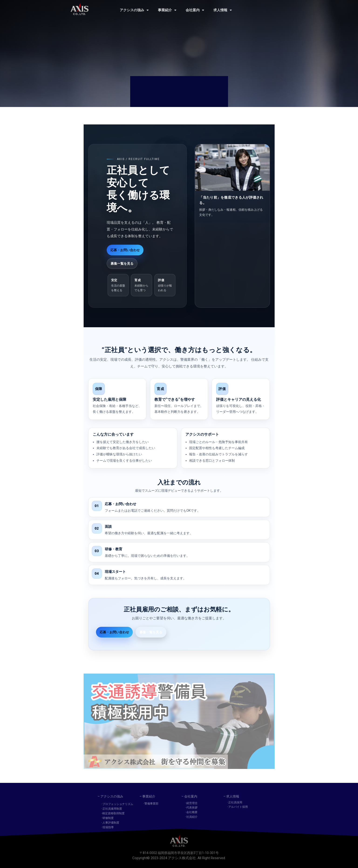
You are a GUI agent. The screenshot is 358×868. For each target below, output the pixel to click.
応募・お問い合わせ (125, 250)
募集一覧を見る (122, 264)
